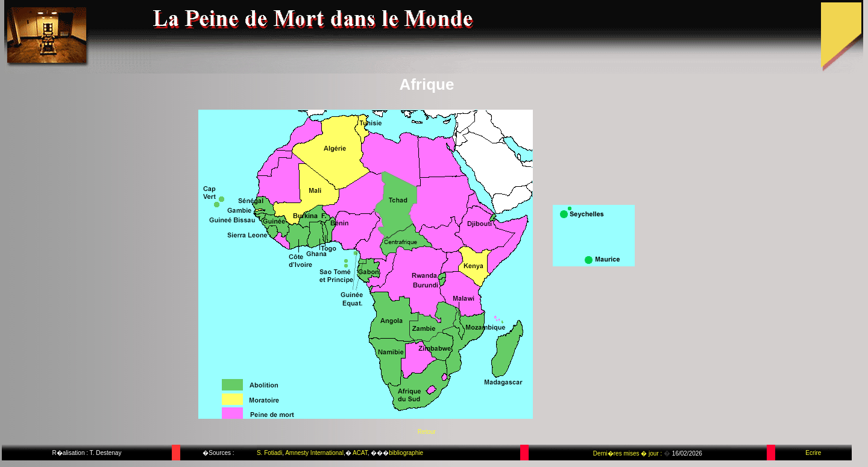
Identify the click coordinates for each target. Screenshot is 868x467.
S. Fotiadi (269, 453)
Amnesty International (314, 453)
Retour (427, 432)
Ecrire (813, 453)
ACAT (360, 453)
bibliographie (406, 453)
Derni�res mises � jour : (628, 453)
